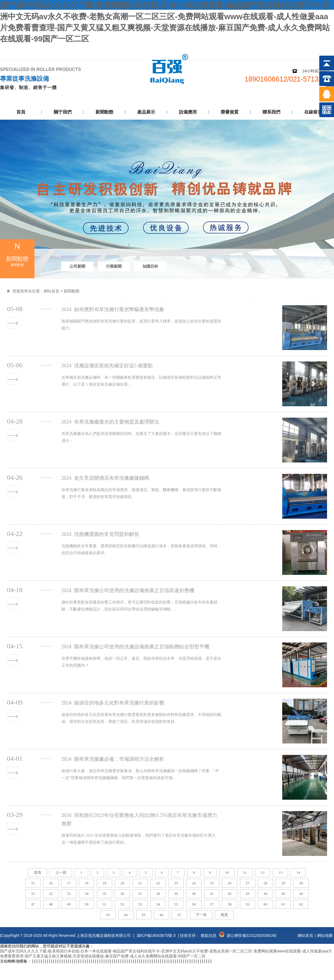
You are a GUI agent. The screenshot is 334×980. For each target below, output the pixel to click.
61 (283, 904)
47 (33, 904)
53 (140, 904)
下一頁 (201, 915)
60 (265, 904)
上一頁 (61, 872)
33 (69, 894)
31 (33, 894)
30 (301, 883)
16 (51, 883)
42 (229, 894)
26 (229, 883)
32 (51, 894)
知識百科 (150, 266)
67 (179, 915)
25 (212, 883)
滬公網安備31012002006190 (251, 935)
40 (194, 894)
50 (86, 904)
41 (212, 894)
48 (51, 904)
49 (69, 904)
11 (245, 872)
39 (176, 894)
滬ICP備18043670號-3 (156, 935)
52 (122, 904)
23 (176, 883)
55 (176, 904)
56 (194, 904)
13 (280, 872)
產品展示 (146, 112)
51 (105, 904)
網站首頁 (51, 291)
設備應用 (188, 112)
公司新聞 (77, 266)
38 (158, 894)
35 (105, 894)
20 (122, 883)
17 (69, 883)
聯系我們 (321, 49)
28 (265, 883)
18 (86, 883)
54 (158, 904)
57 (212, 904)
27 (248, 883)
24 (194, 883)
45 (283, 894)
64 (126, 915)
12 (263, 872)
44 (265, 894)
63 (108, 915)
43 (248, 894)
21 (140, 883)
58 (229, 904)
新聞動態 (104, 112)
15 (33, 883)
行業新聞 (114, 266)
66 (162, 915)
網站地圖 (293, 49)
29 (283, 883)
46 (301, 894)
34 (86, 894)
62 (301, 904)
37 (140, 894)
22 (158, 883)
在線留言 (313, 112)
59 (248, 904)
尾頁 (224, 915)
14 (298, 872)
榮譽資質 (230, 112)
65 (144, 915)
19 (105, 883)
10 (227, 872)
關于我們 (63, 112)
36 (122, 894)
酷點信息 (209, 935)
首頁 (21, 112)
